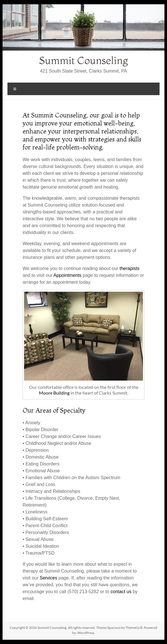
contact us (121, 592)
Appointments (68, 275)
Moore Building (54, 393)
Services (48, 578)
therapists (129, 268)
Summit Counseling (84, 60)
